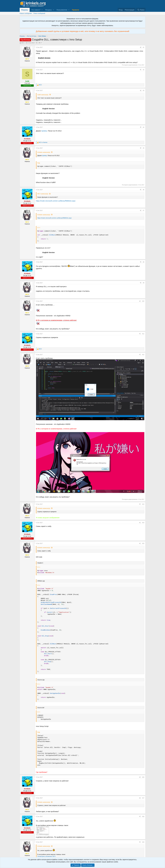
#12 (143, 355)
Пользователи (62, 10)
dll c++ (40, 43)
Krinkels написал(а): (44, 152)
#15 (143, 543)
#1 (143, 47)
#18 (143, 817)
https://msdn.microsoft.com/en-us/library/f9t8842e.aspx (56, 201)
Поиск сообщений (39, 13)
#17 (143, 798)
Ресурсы (48, 10)
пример (44, 131)
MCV (23, 43)
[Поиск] (141, 10)
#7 (143, 211)
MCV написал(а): (43, 194)
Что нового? (36, 10)
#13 (143, 504)
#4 (143, 127)
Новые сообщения (26, 13)
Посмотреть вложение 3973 (46, 856)
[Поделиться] (141, 47)
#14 (143, 523)
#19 (143, 842)
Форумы (25, 10)
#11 (143, 334)
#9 (143, 283)
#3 (143, 91)
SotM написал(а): (43, 95)
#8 (143, 262)
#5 (143, 148)
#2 (143, 70)
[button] (42, 10)
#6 (143, 190)
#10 (143, 301)
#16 (143, 777)
